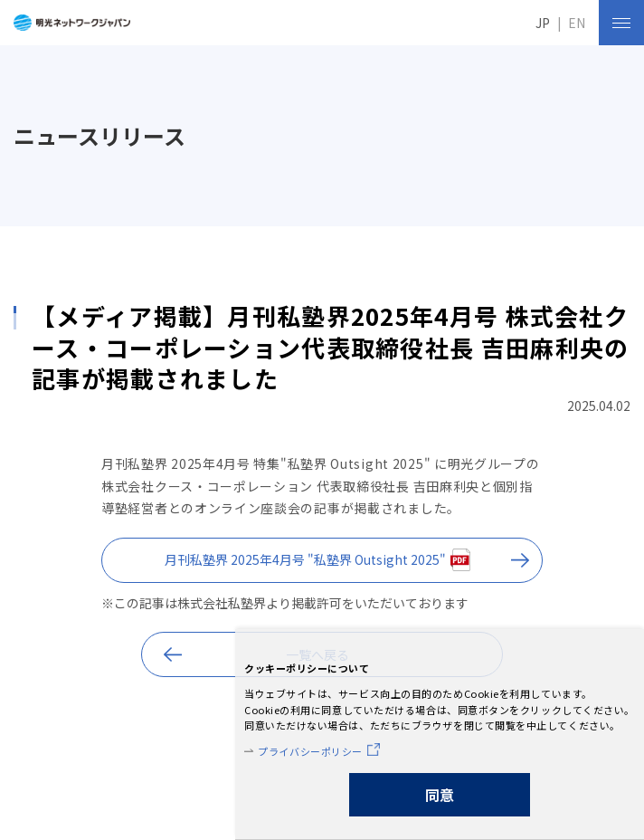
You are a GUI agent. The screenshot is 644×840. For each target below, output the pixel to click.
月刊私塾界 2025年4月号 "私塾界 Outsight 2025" (305, 559)
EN (577, 23)
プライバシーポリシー (310, 751)
